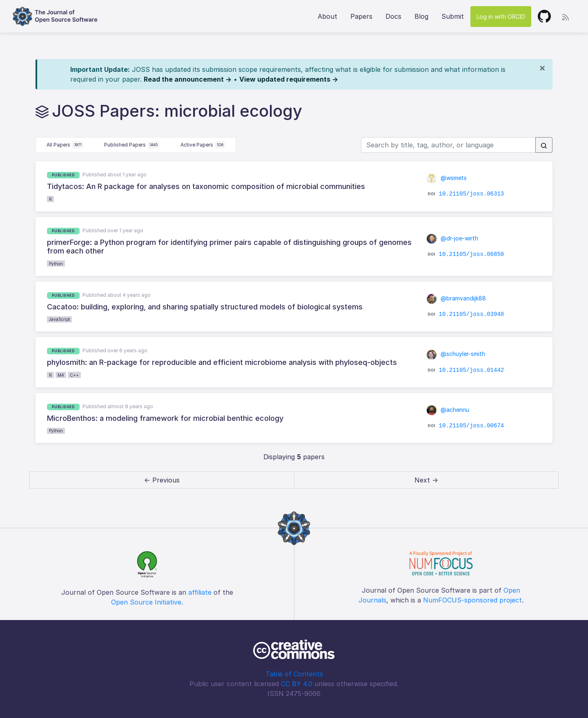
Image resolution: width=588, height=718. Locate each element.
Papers (361, 16)
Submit (453, 16)
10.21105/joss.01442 (472, 370)
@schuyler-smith (456, 354)
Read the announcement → (188, 79)
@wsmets (447, 178)
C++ (74, 375)
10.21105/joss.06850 (472, 254)
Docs (393, 16)
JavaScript (59, 319)
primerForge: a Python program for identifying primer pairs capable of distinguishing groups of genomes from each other (229, 247)
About (327, 16)
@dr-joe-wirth (452, 238)
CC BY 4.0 (297, 684)
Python (56, 264)
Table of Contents (294, 674)
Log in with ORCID (501, 17)
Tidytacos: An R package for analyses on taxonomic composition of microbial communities (206, 186)
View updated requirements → (289, 79)
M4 (61, 375)
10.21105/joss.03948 (472, 314)
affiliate (200, 592)
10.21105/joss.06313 (472, 194)
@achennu (448, 410)
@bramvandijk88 (456, 298)
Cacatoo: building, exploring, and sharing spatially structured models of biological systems (205, 307)
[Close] (542, 68)
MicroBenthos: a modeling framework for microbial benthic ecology (165, 418)
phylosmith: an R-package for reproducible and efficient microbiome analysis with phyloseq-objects (222, 362)
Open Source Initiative (146, 602)
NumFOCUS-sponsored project (472, 600)
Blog (421, 16)
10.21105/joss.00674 (472, 426)
